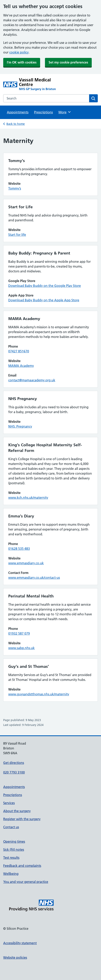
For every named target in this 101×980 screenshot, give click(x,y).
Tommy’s (15, 188)
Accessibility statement (20, 943)
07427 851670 (19, 351)
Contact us (11, 827)
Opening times (14, 841)
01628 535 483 (19, 549)
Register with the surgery (22, 819)
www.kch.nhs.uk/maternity (28, 498)
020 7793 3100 (14, 772)
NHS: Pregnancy (20, 426)
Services (9, 803)
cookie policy (19, 52)
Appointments (18, 112)
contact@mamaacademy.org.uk (32, 380)
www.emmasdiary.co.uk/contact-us (34, 578)
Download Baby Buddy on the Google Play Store (45, 286)
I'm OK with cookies (22, 62)
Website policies (15, 957)
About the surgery (17, 811)
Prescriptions (43, 112)
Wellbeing (11, 874)
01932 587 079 (19, 633)
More (65, 112)
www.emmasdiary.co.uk (26, 563)
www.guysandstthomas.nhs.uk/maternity (39, 694)
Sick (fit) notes (14, 850)
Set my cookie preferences (68, 62)
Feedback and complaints (22, 866)
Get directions (14, 763)
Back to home (16, 124)
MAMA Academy (21, 366)
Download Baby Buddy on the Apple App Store (44, 300)
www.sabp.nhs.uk (21, 648)
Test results (11, 858)
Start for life (17, 235)
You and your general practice (26, 882)
